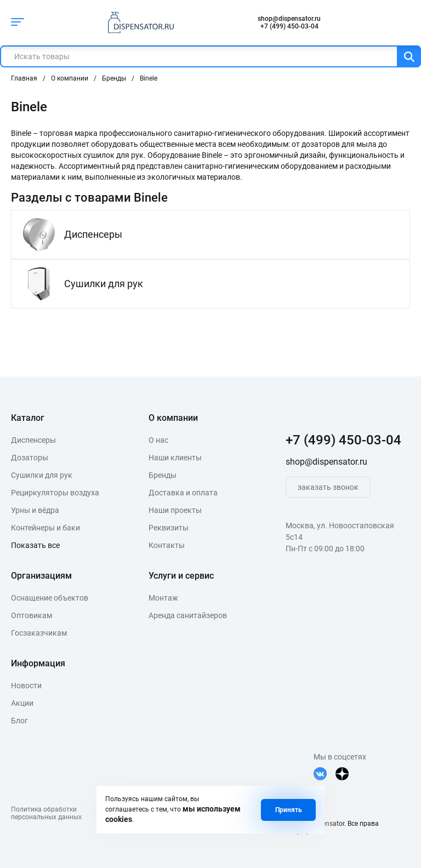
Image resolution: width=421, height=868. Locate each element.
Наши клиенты (175, 458)
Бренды (163, 475)
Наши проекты (175, 510)
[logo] (138, 22)
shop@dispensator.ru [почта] (289, 19)
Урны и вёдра (35, 510)
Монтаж (163, 598)
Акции (22, 703)
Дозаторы (30, 458)
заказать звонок (328, 487)
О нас (158, 440)
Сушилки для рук (42, 475)
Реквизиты (169, 528)
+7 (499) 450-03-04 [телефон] (289, 26)
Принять (289, 810)
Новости (26, 686)
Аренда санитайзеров (188, 615)
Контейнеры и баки (45, 528)
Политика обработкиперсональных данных (46, 813)
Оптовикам (32, 615)
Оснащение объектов (50, 598)
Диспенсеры (33, 440)
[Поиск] (409, 56)
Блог (19, 721)
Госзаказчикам (39, 633)
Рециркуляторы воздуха (55, 493)
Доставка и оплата (183, 493)
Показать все (35, 545)
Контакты (167, 545)
